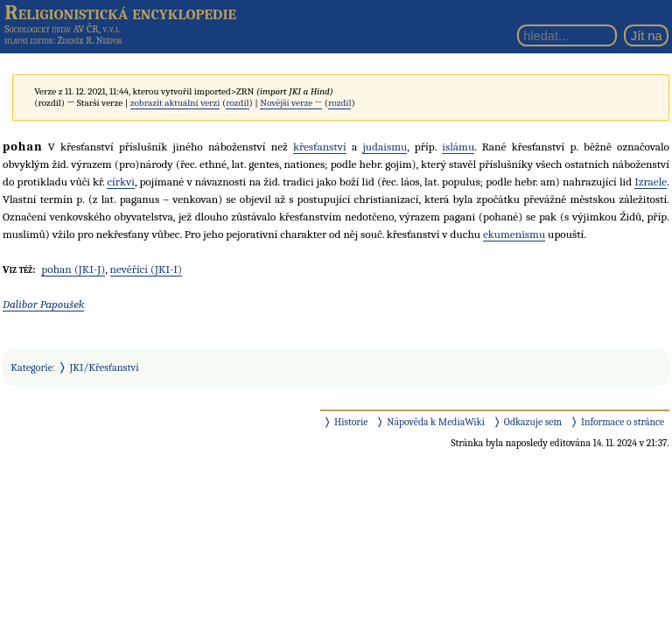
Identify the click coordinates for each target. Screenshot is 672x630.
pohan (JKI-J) (73, 269)
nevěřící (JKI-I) (146, 269)
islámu (458, 147)
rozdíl (237, 103)
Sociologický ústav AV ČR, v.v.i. (62, 29)
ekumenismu (514, 234)
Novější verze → (291, 103)
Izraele (651, 182)
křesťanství (320, 147)
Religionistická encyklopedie (120, 12)
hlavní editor (28, 41)
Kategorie (31, 367)
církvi (120, 182)
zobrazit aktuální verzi (175, 103)
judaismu (385, 147)
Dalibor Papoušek (43, 304)
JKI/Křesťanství (105, 367)
